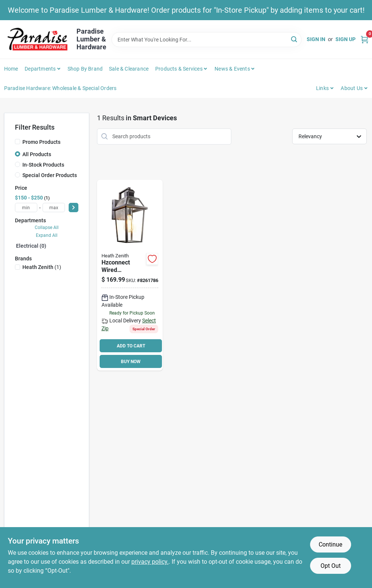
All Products (37, 154)
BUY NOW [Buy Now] (131, 362)
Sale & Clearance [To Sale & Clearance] (129, 69)
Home (11, 69)
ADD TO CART (131, 346)
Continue (330, 544)
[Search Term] (207, 40)
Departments (40, 69)
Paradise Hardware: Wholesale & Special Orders (60, 88)
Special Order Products (50, 175)
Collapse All (47, 228)
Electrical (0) (31, 246)
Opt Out (331, 566)
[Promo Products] (18, 142)
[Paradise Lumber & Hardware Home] (38, 39)
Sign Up (346, 39)
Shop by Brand (85, 69)
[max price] (54, 208)
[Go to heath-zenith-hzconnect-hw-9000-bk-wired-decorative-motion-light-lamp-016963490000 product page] (130, 275)
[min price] (26, 208)
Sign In (316, 39)
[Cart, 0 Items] (365, 39)
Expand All (47, 235)
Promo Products (41, 142)
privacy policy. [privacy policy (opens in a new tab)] (150, 562)
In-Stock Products (43, 165)
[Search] (295, 39)
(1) (42, 267)
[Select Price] (74, 208)
